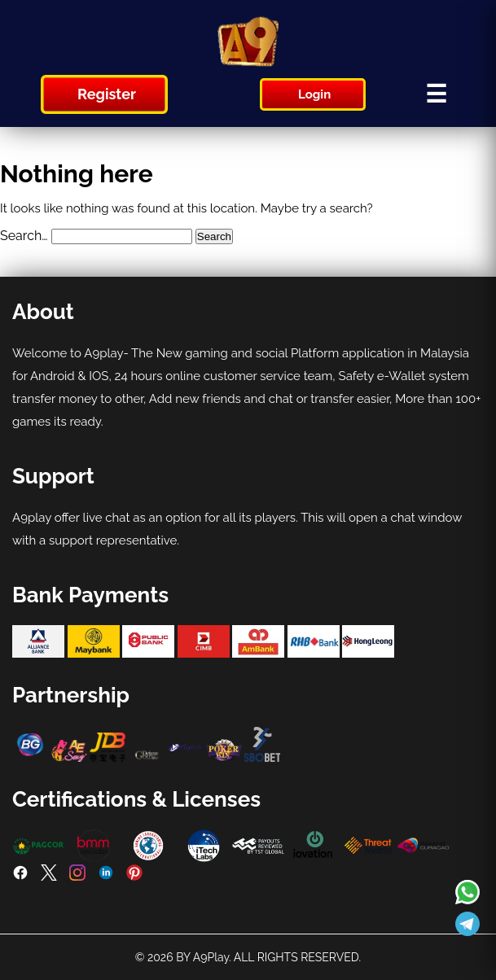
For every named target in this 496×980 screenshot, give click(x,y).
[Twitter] (49, 877)
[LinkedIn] (106, 877)
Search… (24, 236)
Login (314, 94)
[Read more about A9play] (467, 894)
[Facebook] (20, 877)
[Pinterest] (134, 877)
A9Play (211, 957)
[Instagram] (77, 877)
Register (107, 94)
